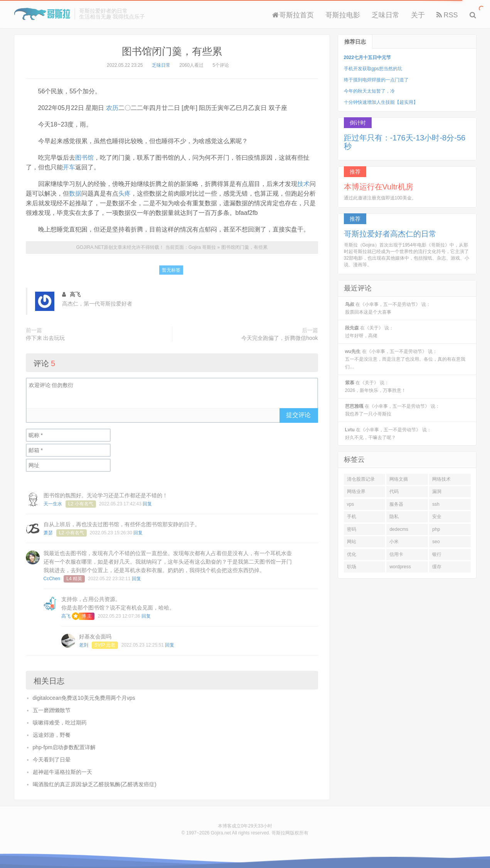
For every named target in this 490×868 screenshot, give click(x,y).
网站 (352, 542)
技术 (303, 184)
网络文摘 (399, 479)
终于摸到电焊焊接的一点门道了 (376, 80)
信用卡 (396, 554)
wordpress (400, 567)
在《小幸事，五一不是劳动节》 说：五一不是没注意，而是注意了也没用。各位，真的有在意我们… (405, 359)
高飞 (66, 616)
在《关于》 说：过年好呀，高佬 (370, 332)
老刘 (84, 645)
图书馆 (84, 158)
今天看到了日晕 (52, 760)
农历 (112, 108)
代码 (394, 491)
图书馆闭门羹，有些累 (172, 51)
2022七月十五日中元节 (368, 57)
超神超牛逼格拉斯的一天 (62, 772)
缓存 (437, 567)
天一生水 (53, 504)
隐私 (394, 517)
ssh (436, 504)
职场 (352, 567)
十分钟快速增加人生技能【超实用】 (381, 102)
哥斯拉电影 (343, 15)
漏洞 (437, 491)
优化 (352, 554)
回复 (147, 504)
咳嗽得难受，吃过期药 (60, 723)
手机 (352, 517)
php (436, 529)
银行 (437, 554)
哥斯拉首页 (293, 15)
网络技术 (441, 479)
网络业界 (356, 491)
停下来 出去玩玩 (45, 338)
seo (436, 542)
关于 (418, 15)
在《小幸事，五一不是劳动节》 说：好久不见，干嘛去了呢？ (388, 434)
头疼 (125, 193)
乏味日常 (386, 15)
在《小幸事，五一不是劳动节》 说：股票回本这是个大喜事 (388, 308)
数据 (75, 193)
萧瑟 (48, 533)
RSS (447, 15)
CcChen (52, 579)
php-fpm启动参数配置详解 (64, 747)
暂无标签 (171, 270)
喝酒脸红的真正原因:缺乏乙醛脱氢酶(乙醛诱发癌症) (95, 784)
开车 (69, 167)
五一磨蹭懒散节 (52, 710)
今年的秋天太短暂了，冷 (369, 91)
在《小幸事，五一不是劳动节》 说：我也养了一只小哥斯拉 (393, 410)
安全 (437, 517)
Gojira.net (221, 833)
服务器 (396, 504)
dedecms (399, 529)
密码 (352, 529)
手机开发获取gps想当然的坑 (373, 69)
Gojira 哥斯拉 (42, 14)
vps (351, 504)
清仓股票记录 (361, 479)
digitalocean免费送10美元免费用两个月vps (84, 698)
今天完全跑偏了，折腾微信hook (280, 338)
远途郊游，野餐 (52, 735)
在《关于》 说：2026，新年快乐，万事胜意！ (376, 387)
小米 (394, 542)
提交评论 (298, 415)
